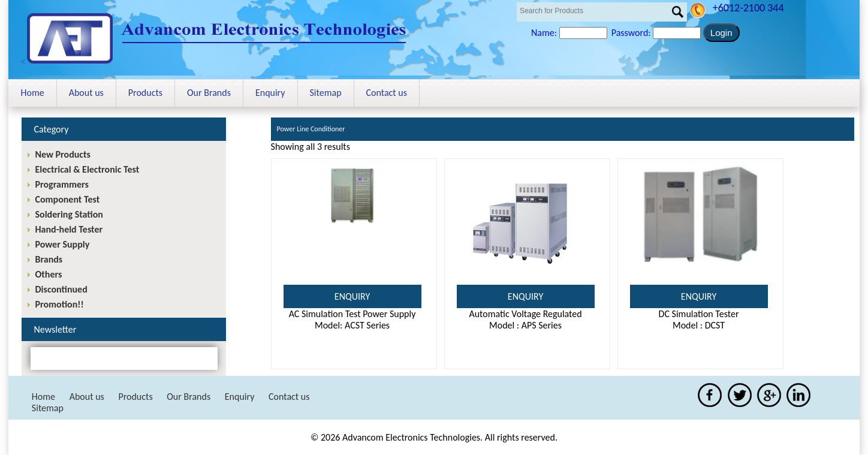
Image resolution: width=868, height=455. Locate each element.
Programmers (61, 184)
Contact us (387, 93)
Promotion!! (59, 304)
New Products (62, 154)
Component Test (67, 199)
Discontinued (61, 289)
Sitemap (326, 93)
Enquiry (270, 93)
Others (48, 274)
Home (32, 93)
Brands (49, 259)
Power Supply (62, 244)
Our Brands (209, 93)
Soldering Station (69, 214)
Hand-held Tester (69, 229)
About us (86, 93)
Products (145, 93)
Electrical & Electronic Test (87, 169)
